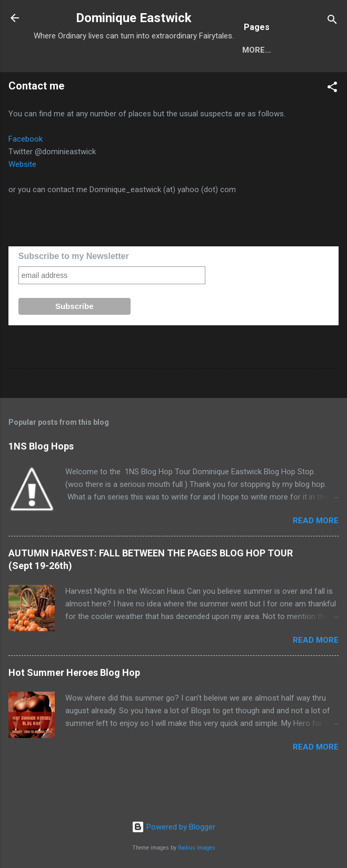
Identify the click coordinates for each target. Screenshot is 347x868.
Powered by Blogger (173, 827)
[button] (332, 123)
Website (22, 198)
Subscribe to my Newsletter (74, 290)
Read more (316, 555)
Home (54, 84)
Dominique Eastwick (134, 18)
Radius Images (197, 848)
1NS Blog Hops (41, 480)
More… (99, 84)
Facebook (26, 173)
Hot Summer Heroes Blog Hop (74, 707)
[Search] (332, 21)
